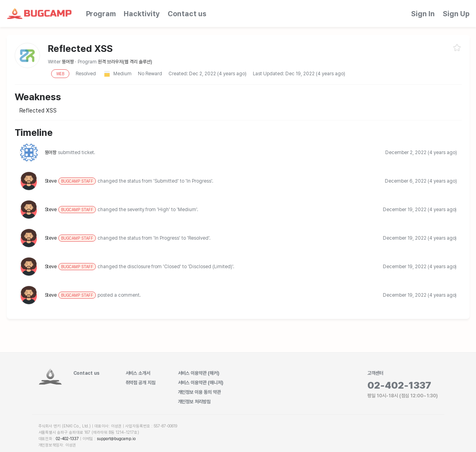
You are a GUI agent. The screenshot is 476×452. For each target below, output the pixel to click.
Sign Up (456, 14)
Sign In (423, 14)
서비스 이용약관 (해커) (199, 373)
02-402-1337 (67, 439)
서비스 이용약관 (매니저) (201, 383)
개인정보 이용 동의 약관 (200, 392)
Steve (71, 181)
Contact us (187, 14)
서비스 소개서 (138, 373)
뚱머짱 (68, 62)
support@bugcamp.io (116, 439)
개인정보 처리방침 (194, 402)
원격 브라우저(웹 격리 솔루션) (125, 62)
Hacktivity (142, 14)
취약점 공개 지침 (141, 383)
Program (101, 14)
